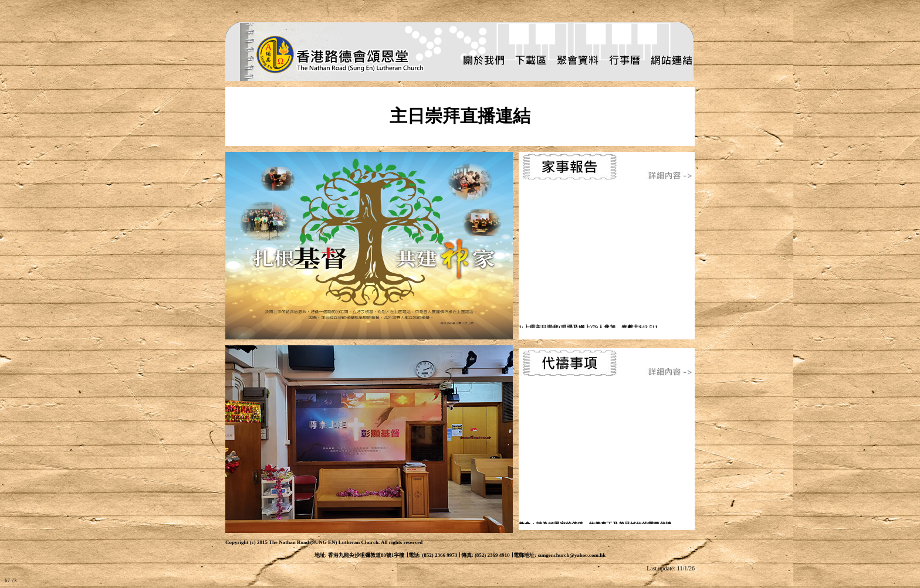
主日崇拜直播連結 (460, 116)
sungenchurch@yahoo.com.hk (572, 555)
